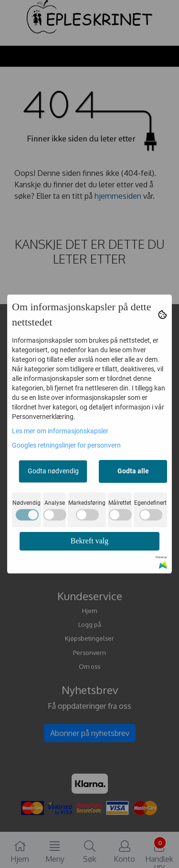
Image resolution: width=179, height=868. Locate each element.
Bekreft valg (90, 541)
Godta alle (133, 471)
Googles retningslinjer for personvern (66, 445)
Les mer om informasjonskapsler (60, 431)
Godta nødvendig (53, 471)
